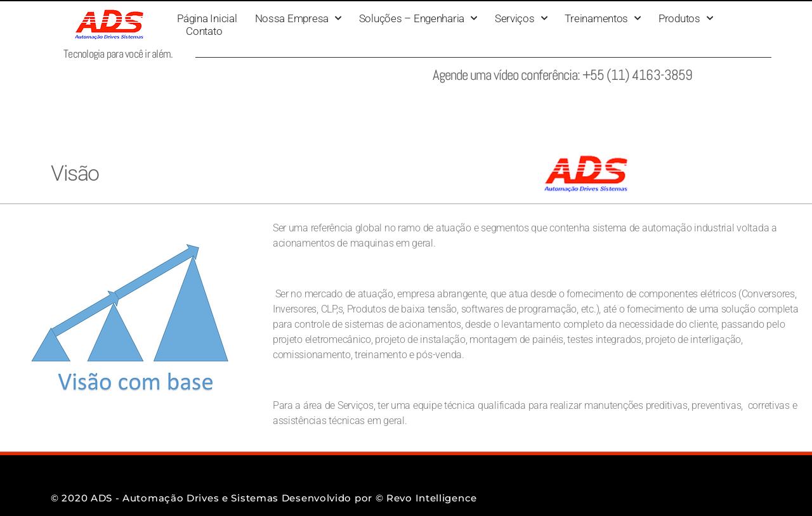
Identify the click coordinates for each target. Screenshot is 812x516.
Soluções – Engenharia (418, 18)
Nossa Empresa (298, 18)
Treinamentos (603, 18)
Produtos (686, 18)
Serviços (521, 18)
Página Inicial (207, 18)
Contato (204, 31)
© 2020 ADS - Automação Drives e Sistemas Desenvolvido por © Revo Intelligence (264, 498)
